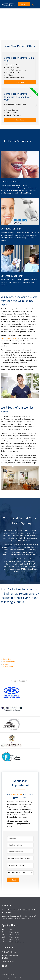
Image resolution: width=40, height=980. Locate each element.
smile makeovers (7, 238)
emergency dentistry (8, 338)
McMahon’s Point (9, 662)
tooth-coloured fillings (23, 193)
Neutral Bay (13, 566)
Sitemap (22, 978)
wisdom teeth (18, 190)
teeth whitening (20, 238)
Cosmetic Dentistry (11, 229)
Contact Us (14, 978)
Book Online (24, 4)
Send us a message (8, 962)
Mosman (21, 566)
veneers (6, 235)
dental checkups (18, 188)
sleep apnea (28, 190)
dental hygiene (6, 190)
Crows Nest (32, 566)
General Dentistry (10, 181)
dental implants (31, 235)
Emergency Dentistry (12, 276)
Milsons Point (21, 564)
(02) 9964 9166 (16, 795)
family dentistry (31, 188)
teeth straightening (17, 235)
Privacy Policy (5, 978)
